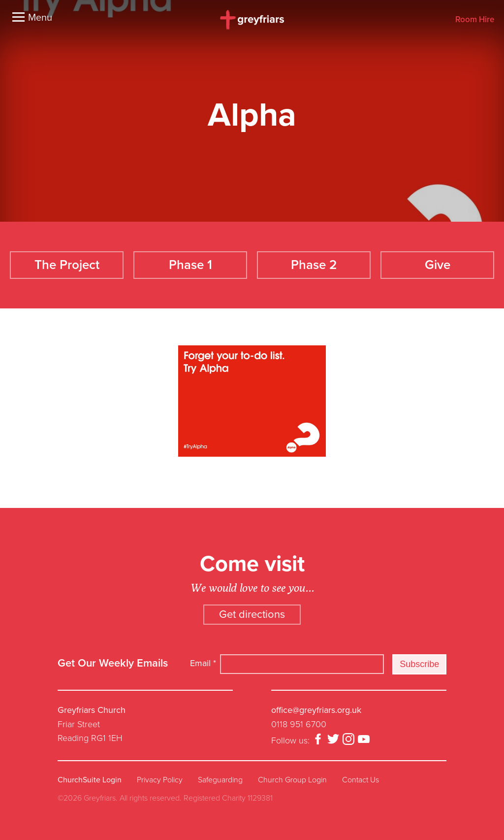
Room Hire (475, 20)
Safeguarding (220, 780)
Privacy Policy (160, 780)
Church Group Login (292, 780)
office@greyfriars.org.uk (316, 710)
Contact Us (361, 780)
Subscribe (419, 664)
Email (203, 663)
